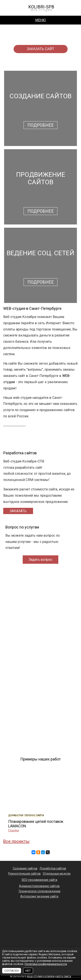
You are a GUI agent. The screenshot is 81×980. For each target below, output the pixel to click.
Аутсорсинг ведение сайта (39, 896)
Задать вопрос (40, 560)
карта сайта (63, 976)
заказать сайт (40, 49)
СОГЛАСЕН (12, 971)
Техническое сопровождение (39, 891)
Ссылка (39, 830)
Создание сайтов (25, 868)
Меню (40, 20)
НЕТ (28, 971)
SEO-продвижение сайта (39, 880)
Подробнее (41, 125)
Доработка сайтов (53, 868)
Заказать (18, 511)
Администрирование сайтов (39, 886)
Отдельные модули (57, 874)
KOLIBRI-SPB (41, 8)
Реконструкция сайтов (24, 874)
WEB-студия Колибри (41, 976)
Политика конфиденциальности (46, 964)
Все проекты (16, 841)
